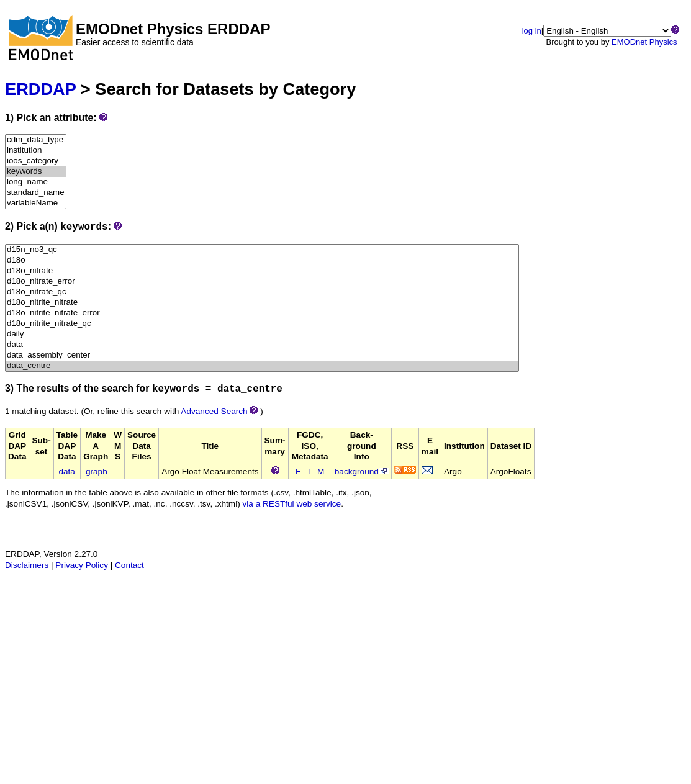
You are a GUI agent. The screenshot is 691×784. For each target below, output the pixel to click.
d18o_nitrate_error (262, 282)
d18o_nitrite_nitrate (262, 303)
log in (532, 31)
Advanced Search (214, 411)
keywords (36, 172)
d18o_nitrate (262, 271)
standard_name (36, 193)
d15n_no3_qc (262, 250)
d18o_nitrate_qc (262, 292)
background (362, 471)
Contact (129, 565)
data (262, 345)
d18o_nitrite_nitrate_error (262, 313)
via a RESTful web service (292, 504)
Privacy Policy (82, 565)
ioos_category (36, 161)
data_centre (262, 366)
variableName (36, 203)
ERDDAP (40, 89)
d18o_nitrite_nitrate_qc (262, 324)
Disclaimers (27, 565)
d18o (262, 260)
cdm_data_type (36, 140)
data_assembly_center (262, 355)
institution (36, 151)
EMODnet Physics (644, 42)
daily (262, 334)
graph (97, 471)
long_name (36, 182)
